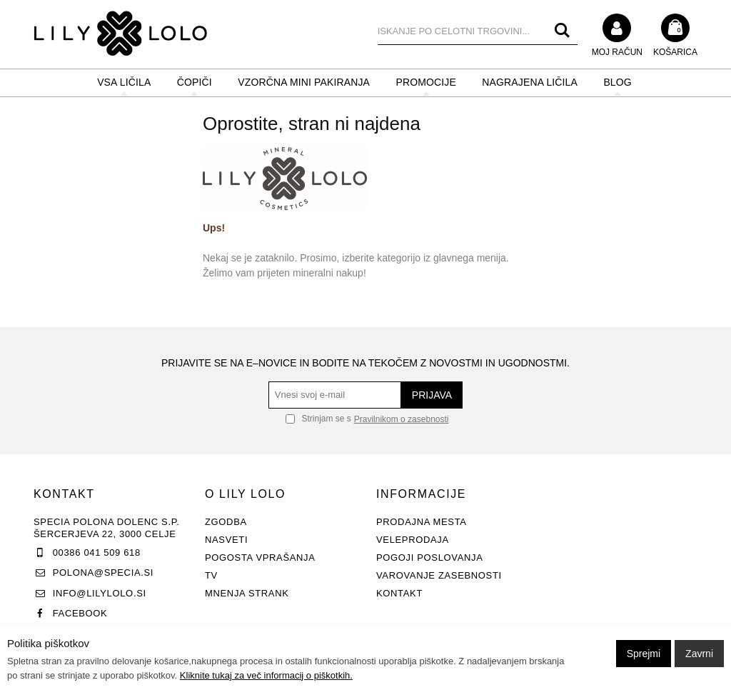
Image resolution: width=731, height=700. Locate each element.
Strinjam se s (318, 419)
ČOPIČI (195, 82)
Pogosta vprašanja (260, 557)
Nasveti (226, 540)
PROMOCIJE (426, 82)
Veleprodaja (413, 540)
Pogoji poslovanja (430, 557)
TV (211, 575)
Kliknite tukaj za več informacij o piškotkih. (266, 675)
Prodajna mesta (422, 522)
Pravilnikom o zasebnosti (402, 419)
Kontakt (399, 593)
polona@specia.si (103, 572)
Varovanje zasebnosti (439, 575)
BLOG (617, 82)
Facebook (80, 613)
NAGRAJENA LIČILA (530, 82)
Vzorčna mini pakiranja (304, 82)
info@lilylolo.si (100, 593)
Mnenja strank (247, 593)
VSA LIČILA (124, 82)
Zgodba (226, 522)
